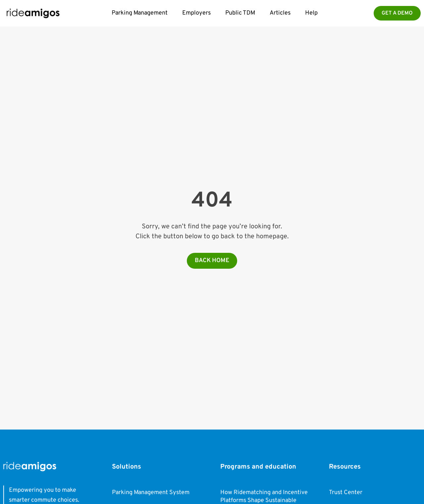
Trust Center (346, 493)
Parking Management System (151, 493)
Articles (280, 13)
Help (311, 13)
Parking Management (140, 13)
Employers (196, 13)
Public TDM (240, 13)
